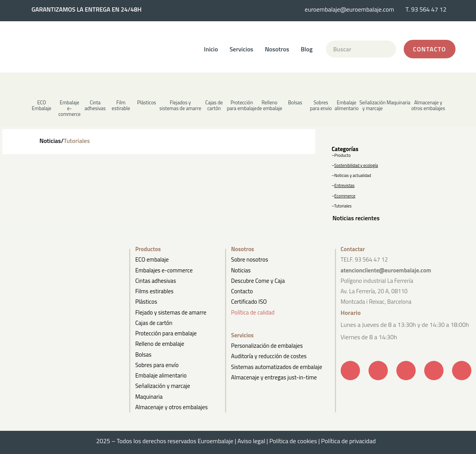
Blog (307, 49)
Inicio (211, 49)
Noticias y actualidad (353, 175)
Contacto (242, 291)
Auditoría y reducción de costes (269, 356)
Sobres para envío (157, 365)
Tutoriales (343, 206)
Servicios (241, 49)
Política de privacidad (350, 441)
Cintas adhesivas (156, 281)
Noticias (241, 270)
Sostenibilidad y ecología (356, 165)
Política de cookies (293, 441)
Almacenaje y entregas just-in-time (274, 377)
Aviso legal (251, 441)
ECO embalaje (152, 259)
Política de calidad (253, 312)
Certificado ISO (249, 302)
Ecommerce (345, 196)
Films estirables (154, 291)
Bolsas (143, 355)
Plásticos (146, 302)
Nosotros (277, 49)
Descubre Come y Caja (258, 281)
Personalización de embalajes (267, 346)
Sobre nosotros (250, 259)
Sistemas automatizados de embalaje (277, 367)
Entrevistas (345, 185)
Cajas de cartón (154, 323)
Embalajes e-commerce (164, 270)
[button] (95, 102)
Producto (343, 155)
